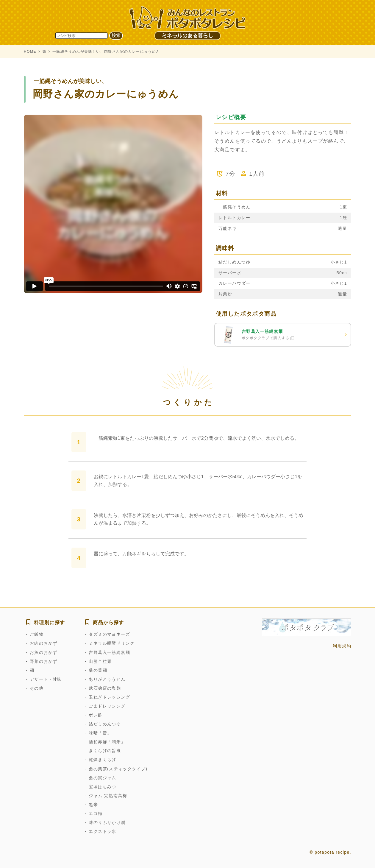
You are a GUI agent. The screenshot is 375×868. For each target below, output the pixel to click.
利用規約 (342, 646)
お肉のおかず (43, 643)
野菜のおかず (43, 661)
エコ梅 (96, 814)
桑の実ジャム (102, 778)
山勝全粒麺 (100, 661)
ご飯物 (37, 634)
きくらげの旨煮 (105, 751)
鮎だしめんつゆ (105, 724)
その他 (37, 688)
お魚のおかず (43, 652)
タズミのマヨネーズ (109, 634)
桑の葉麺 (98, 670)
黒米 (93, 805)
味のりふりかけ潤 (107, 822)
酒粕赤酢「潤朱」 (107, 742)
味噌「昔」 (100, 733)
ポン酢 (96, 715)
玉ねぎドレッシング (109, 697)
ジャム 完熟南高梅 (108, 796)
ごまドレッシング (107, 706)
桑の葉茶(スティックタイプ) (118, 769)
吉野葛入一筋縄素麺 (109, 652)
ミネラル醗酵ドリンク (112, 643)
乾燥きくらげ (102, 760)
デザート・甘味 (46, 679)
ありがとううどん (107, 679)
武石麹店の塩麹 (105, 688)
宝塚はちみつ (102, 787)
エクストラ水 (102, 831)
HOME (30, 52)
